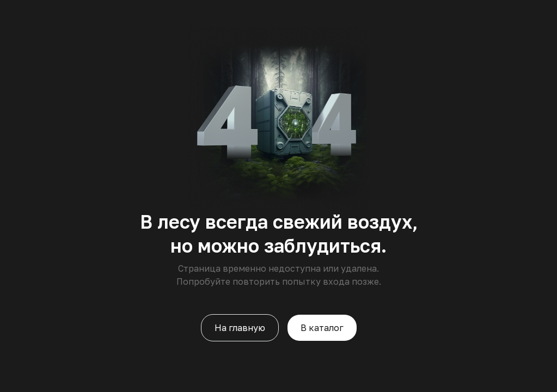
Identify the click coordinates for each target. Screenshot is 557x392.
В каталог (322, 328)
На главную (240, 328)
